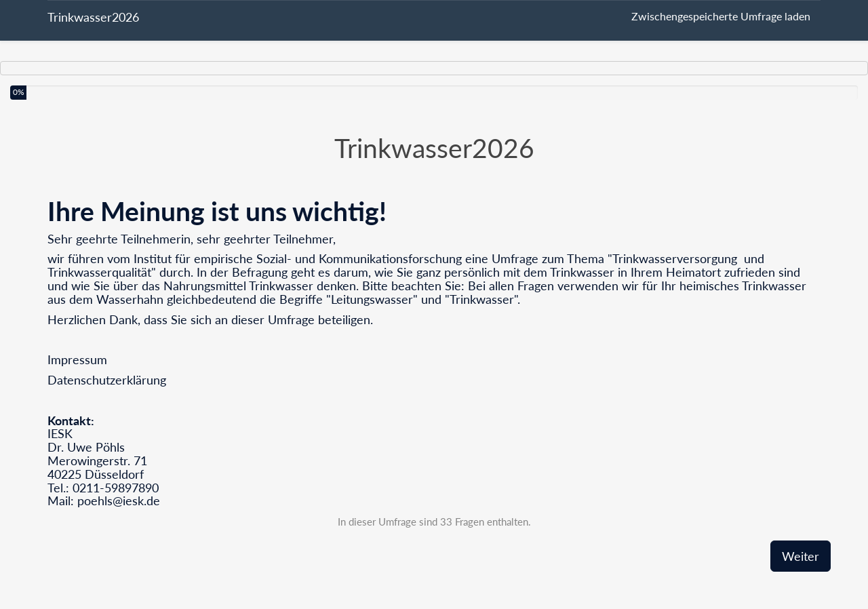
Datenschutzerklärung (107, 380)
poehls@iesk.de (119, 500)
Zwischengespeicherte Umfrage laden (721, 16)
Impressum (77, 359)
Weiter (801, 556)
